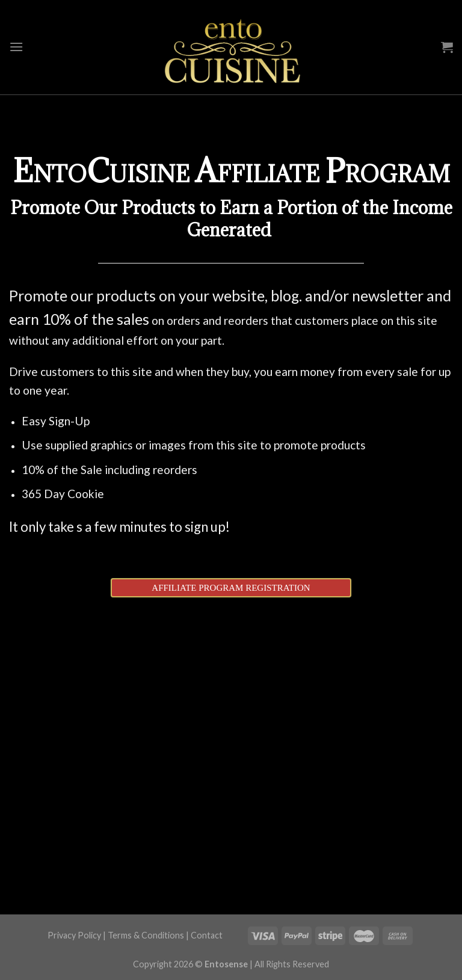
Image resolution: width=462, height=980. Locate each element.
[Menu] (16, 47)
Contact (207, 935)
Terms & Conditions (146, 935)
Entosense (226, 964)
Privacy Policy (74, 935)
